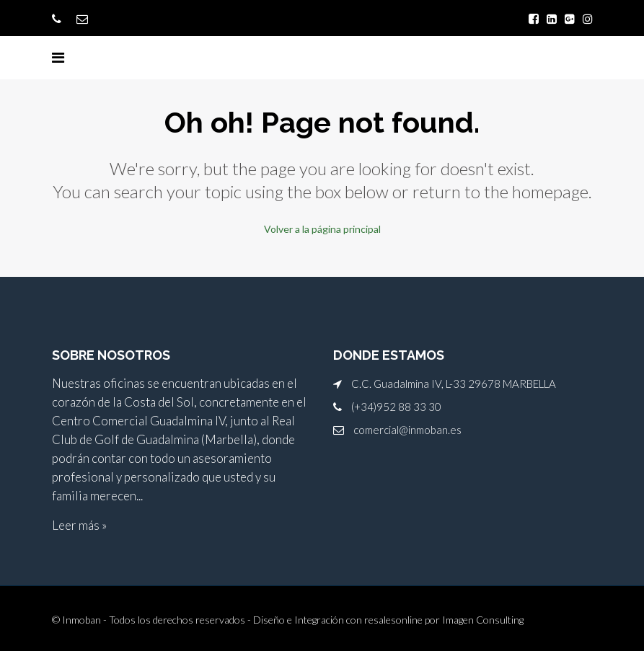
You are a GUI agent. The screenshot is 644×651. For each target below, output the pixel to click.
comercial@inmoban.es (407, 430)
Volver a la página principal (322, 229)
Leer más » (79, 525)
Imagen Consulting (483, 620)
